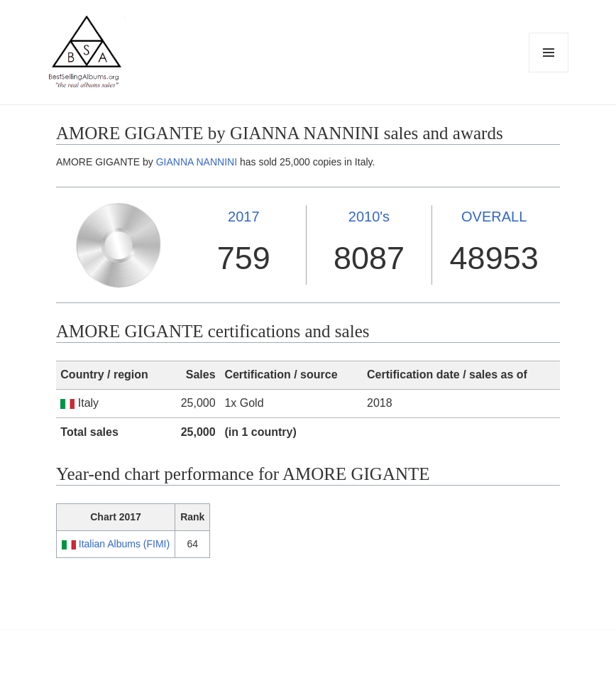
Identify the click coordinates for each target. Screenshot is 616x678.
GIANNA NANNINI (197, 162)
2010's (369, 217)
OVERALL (494, 217)
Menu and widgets (549, 72)
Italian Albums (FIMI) (124, 544)
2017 (244, 217)
